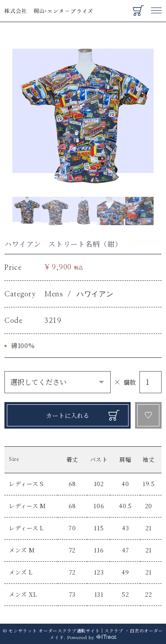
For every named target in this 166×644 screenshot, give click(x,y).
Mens (54, 294)
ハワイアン (95, 294)
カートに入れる (68, 415)
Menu (156, 6)
